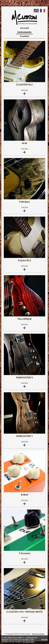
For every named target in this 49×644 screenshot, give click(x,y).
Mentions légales (38, 634)
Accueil (24, 28)
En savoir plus (28, 642)
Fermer (45, 640)
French (43, 11)
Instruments (24, 32)
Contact (24, 36)
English (36, 11)
